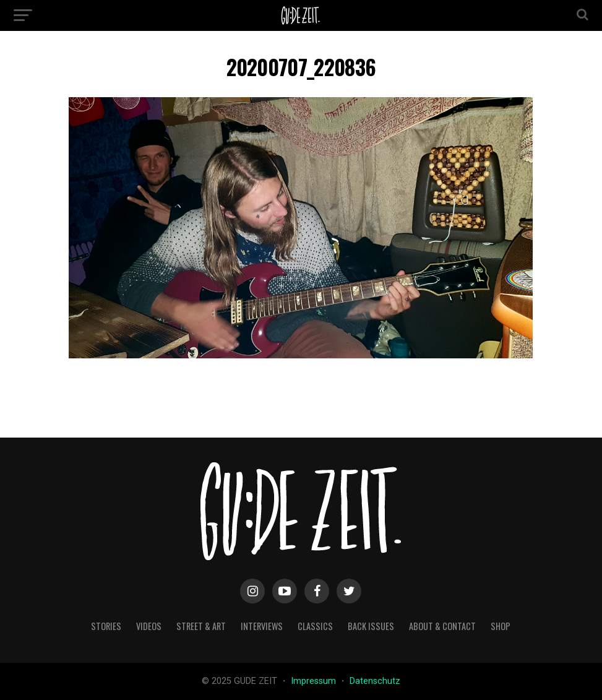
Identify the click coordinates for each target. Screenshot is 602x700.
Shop (501, 626)
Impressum (315, 681)
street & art (201, 626)
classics (315, 626)
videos (149, 626)
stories (106, 626)
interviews (262, 626)
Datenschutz (375, 681)
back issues (371, 626)
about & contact (442, 626)
